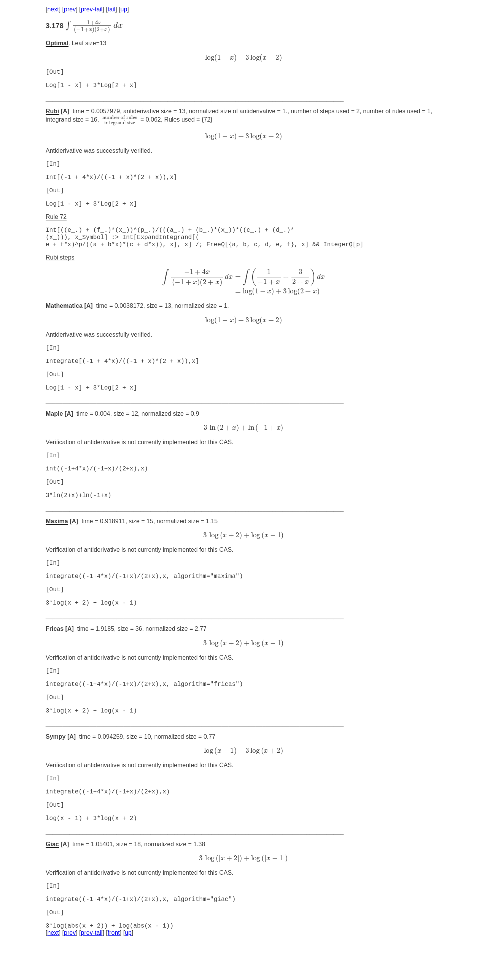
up (124, 9)
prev (70, 9)
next (53, 9)
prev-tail (92, 9)
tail (111, 9)
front (114, 970)
